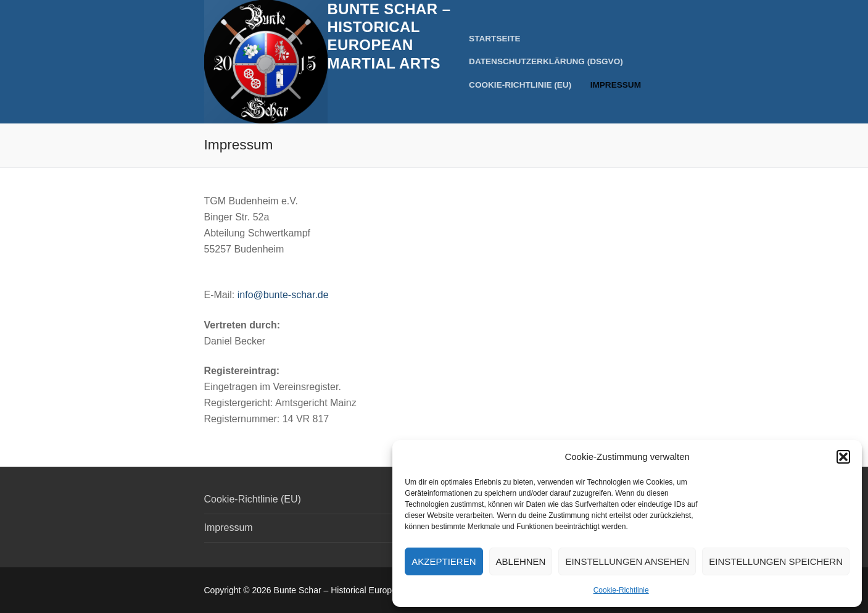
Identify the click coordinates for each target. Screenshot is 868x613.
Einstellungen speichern (776, 561)
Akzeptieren (444, 561)
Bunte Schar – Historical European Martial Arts (389, 36)
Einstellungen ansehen (627, 561)
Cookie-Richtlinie (621, 590)
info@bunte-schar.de (283, 295)
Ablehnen (521, 561)
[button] (843, 457)
